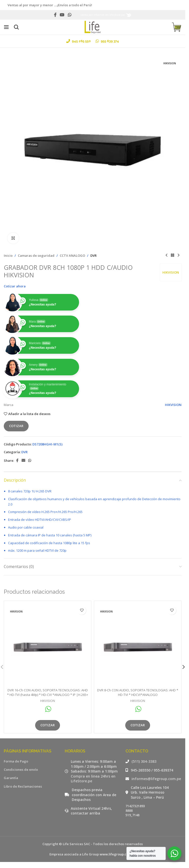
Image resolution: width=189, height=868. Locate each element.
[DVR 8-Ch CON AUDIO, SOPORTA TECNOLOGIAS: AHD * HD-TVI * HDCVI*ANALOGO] (138, 645)
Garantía (11, 778)
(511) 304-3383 (144, 761)
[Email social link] (23, 461)
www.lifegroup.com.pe (118, 854)
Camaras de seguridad (36, 256)
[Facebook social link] (55, 15)
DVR (93, 256)
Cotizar (16, 426)
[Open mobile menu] (6, 27)
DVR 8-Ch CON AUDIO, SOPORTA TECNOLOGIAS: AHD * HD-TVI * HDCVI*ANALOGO (138, 692)
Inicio (8, 256)
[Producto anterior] (166, 256)
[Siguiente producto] (178, 256)
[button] (183, 667)
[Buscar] (16, 27)
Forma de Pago (16, 761)
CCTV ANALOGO (72, 256)
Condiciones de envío (21, 770)
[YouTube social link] (62, 15)
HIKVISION (171, 272)
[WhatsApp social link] (69, 15)
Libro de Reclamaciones (23, 786)
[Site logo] (93, 27)
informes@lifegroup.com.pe (156, 779)
